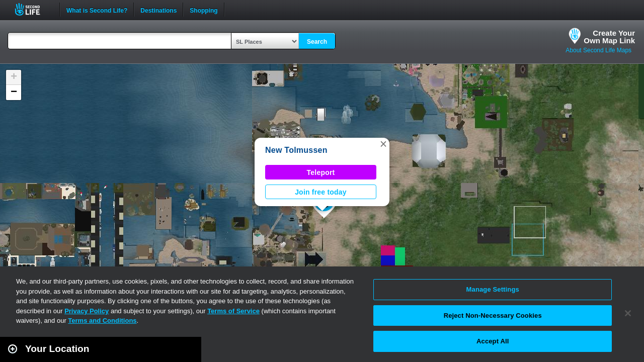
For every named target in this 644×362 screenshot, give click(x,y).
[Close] (628, 313)
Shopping (204, 10)
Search (317, 42)
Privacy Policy (87, 311)
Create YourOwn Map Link (609, 37)
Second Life (33, 9)
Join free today (321, 192)
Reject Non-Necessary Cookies (493, 315)
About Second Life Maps (598, 50)
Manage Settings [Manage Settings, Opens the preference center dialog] (493, 289)
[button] (383, 144)
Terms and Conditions (102, 321)
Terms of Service (233, 311)
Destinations (158, 10)
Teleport (321, 172)
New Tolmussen (296, 150)
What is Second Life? (97, 10)
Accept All (493, 341)
